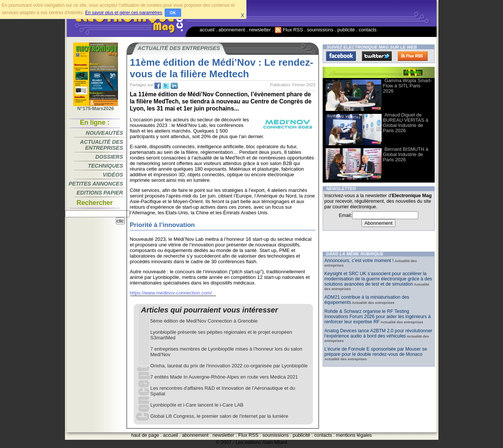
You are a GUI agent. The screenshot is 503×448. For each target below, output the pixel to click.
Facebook (341, 56)
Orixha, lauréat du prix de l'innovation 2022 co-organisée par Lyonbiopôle (229, 366)
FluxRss (413, 56)
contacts (368, 30)
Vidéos (113, 175)
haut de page (145, 435)
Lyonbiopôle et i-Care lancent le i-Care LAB (197, 405)
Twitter (377, 56)
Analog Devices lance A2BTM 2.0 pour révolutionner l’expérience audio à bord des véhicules (378, 333)
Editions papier (100, 193)
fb (158, 86)
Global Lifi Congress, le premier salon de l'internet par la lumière (220, 416)
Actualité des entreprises (101, 145)
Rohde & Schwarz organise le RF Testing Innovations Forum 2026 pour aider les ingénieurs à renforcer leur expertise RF (378, 317)
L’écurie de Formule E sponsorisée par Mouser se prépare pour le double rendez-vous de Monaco (376, 352)
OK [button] (173, 13)
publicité (346, 30)
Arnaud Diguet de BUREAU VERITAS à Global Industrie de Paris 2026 (406, 123)
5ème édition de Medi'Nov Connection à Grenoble (204, 321)
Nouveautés (105, 133)
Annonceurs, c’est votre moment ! (359, 261)
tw (166, 86)
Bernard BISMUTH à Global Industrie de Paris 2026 (406, 154)
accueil (207, 30)
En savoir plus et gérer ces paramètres (124, 13)
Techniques (105, 166)
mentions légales (354, 435)
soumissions (320, 30)
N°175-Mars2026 (96, 106)
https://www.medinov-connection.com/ (171, 293)
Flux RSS (289, 30)
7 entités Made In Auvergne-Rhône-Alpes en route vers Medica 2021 (224, 377)
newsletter (260, 30)
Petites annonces (96, 184)
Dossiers (109, 157)
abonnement (232, 30)
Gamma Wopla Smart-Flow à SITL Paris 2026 (408, 86)
